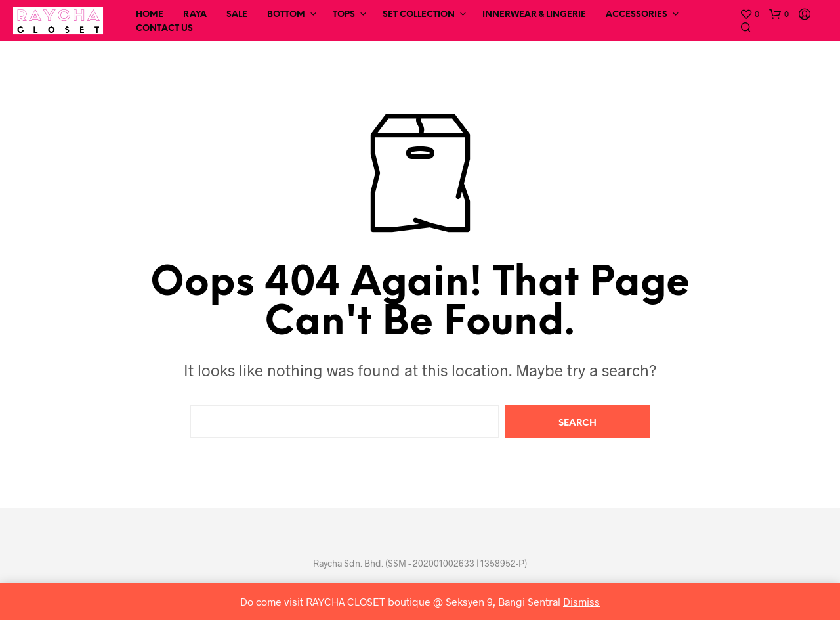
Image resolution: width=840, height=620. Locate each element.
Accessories (637, 15)
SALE (237, 15)
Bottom (286, 15)
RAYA (195, 15)
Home (150, 15)
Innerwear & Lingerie (534, 15)
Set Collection (419, 15)
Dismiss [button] (581, 601)
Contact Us (164, 29)
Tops (344, 15)
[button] (749, 14)
